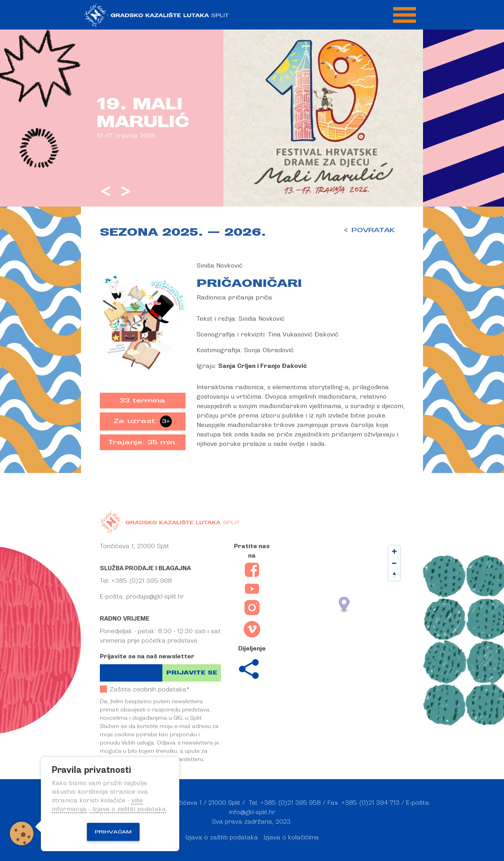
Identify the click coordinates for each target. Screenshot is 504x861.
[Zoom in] (394, 551)
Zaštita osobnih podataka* (144, 689)
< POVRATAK (369, 230)
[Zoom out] (394, 563)
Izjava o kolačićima (291, 837)
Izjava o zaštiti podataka (222, 837)
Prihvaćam (113, 832)
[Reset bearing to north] (394, 575)
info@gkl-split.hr (252, 812)
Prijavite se (192, 673)
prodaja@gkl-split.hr (155, 597)
